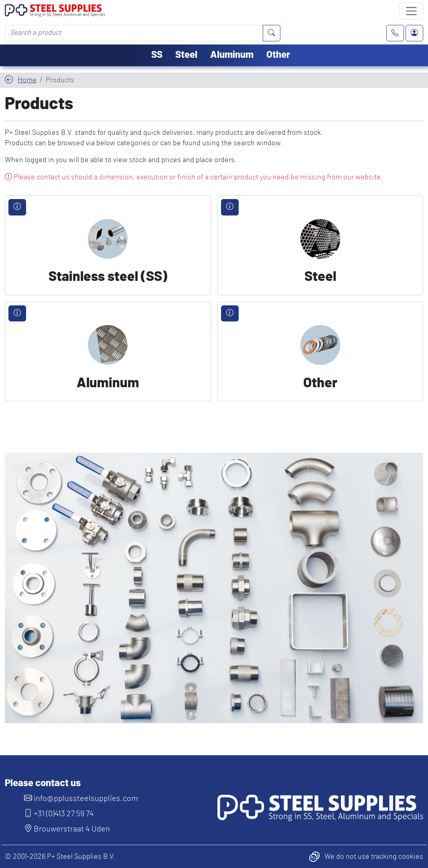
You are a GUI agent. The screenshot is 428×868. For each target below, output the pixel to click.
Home (27, 80)
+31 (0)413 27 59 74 (59, 814)
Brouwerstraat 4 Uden (67, 829)
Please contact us (43, 783)
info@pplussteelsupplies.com (81, 799)
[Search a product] (134, 33)
